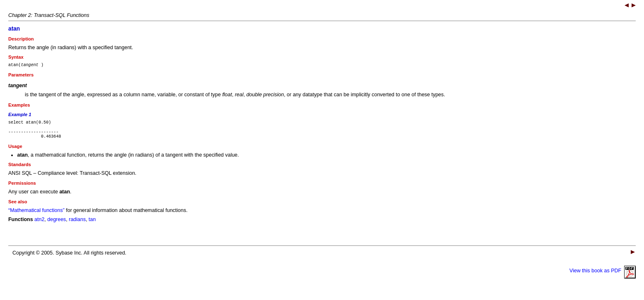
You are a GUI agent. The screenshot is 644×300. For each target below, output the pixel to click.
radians (77, 224)
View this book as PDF (603, 276)
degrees (56, 224)
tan (92, 224)
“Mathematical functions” (36, 215)
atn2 (39, 224)
